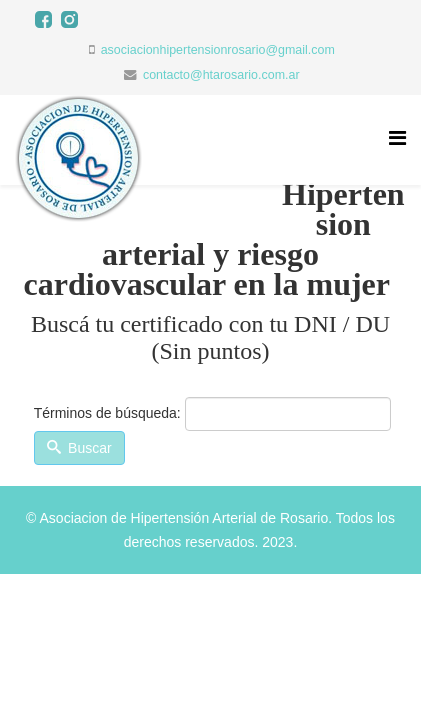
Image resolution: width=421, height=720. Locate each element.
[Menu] (397, 138)
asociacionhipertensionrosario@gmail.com (218, 50)
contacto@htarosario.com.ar (221, 75)
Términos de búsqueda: (107, 413)
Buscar (79, 448)
